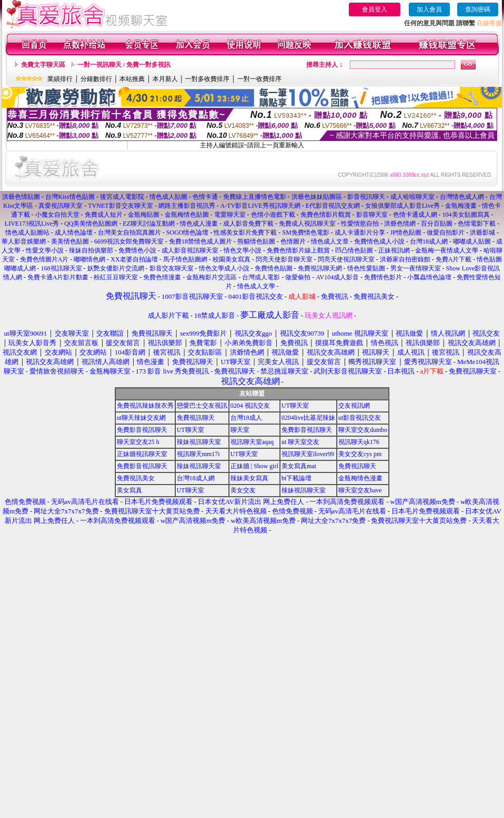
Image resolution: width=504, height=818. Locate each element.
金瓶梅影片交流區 (211, 277)
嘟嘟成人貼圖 (472, 241)
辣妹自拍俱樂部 (91, 250)
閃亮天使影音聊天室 (284, 259)
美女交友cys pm (360, 454)
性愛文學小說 (45, 250)
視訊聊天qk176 (359, 442)
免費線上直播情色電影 (255, 197)
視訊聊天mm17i (198, 454)
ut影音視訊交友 (360, 418)
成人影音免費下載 (248, 224)
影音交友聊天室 (172, 268)
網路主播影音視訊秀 (187, 206)
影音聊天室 (372, 215)
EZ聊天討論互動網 (149, 224)
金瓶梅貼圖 (144, 215)
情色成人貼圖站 (27, 233)
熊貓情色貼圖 (256, 241)
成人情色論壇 (74, 233)
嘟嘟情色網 (89, 259)
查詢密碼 (478, 9)
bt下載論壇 (296, 478)
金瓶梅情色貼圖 (187, 215)
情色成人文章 (330, 241)
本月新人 (165, 79)
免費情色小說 (137, 250)
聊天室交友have (360, 490)
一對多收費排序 (207, 79)
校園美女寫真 (231, 259)
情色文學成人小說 (224, 268)
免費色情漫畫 (162, 277)
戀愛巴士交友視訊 (202, 406)
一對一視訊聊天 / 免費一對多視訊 (124, 65)
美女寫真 (129, 490)
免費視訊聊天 (196, 418)
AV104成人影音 (337, 277)
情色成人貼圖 (168, 197)
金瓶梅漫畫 (461, 206)
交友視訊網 (354, 406)
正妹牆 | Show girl (254, 466)
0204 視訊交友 (250, 406)
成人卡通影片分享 (360, 233)
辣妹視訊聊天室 (199, 442)
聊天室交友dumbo (363, 430)
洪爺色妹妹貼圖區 (317, 197)
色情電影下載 (477, 224)
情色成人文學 (256, 286)
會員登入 (375, 9)
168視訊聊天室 (62, 268)
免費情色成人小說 (379, 241)
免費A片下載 (454, 259)
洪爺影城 (482, 233)
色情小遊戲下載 (273, 215)
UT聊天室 (295, 406)
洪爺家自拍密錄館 (405, 259)
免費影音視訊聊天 (142, 430)
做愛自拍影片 (446, 233)
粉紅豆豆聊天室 (116, 277)
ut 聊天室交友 (300, 442)
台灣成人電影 (261, 277)
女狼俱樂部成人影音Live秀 (402, 206)
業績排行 (60, 79)
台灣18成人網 (429, 241)
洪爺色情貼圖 (21, 197)
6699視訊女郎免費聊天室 (129, 241)
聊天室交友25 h (138, 442)
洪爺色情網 (400, 224)
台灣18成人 (246, 418)
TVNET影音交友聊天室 (120, 206)
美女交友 (243, 490)
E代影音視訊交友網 (333, 206)
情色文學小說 (243, 250)
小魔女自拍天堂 (57, 215)
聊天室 (240, 430)
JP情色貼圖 (406, 233)
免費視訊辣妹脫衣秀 (145, 406)
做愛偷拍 (298, 277)
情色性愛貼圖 (366, 268)
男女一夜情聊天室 (416, 268)
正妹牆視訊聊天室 (142, 454)
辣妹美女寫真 (249, 478)
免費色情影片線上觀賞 (298, 250)
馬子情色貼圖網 (185, 259)
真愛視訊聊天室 (61, 206)
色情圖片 (293, 241)
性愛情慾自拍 (360, 224)
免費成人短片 (104, 215)
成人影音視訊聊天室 (190, 250)
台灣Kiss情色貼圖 (70, 197)
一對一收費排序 (259, 79)
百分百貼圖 (437, 224)
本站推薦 (132, 79)
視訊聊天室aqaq (252, 442)
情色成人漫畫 (199, 224)
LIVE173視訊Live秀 (32, 224)
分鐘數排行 (96, 79)
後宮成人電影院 (122, 197)
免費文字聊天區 (43, 65)
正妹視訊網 (394, 250)
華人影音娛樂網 (24, 241)
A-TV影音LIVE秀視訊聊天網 (260, 206)
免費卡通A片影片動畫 (58, 277)
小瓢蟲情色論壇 (429, 277)
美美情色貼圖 (70, 241)
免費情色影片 (383, 277)
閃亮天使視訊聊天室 (346, 259)
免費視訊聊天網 (320, 268)
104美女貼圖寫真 (466, 215)
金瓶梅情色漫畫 (360, 478)
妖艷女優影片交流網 (116, 268)
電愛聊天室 (230, 215)
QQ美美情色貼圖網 (91, 224)
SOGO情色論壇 (188, 233)
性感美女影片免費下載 (245, 233)
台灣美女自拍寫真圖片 (129, 233)
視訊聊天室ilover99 (308, 454)
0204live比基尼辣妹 (308, 418)
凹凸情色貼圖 (354, 250)
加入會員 (429, 9)
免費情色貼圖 (274, 268)
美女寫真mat (299, 466)
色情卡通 (205, 197)
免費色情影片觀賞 (326, 215)
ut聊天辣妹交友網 (141, 418)
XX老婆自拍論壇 (134, 259)
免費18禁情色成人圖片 (200, 241)
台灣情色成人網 (462, 197)
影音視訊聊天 (366, 197)
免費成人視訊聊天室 (307, 224)
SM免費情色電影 (305, 233)
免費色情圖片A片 (44, 259)
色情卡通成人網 (415, 215)
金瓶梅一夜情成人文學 (447, 250)
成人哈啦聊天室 (412, 197)
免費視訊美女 (136, 478)
